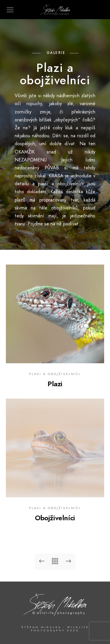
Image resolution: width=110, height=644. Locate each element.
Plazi (55, 384)
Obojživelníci (55, 518)
